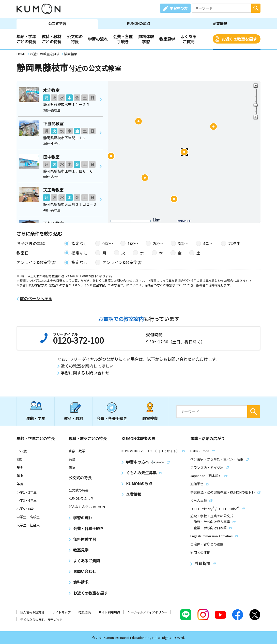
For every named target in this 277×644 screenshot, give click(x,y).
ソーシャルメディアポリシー (148, 612)
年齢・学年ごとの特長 (26, 39)
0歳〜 (108, 243)
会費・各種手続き (123, 39)
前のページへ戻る (36, 298)
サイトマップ (61, 612)
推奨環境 (85, 612)
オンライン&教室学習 (122, 262)
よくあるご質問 (188, 39)
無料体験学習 (146, 39)
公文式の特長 (75, 39)
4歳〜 (208, 243)
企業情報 (220, 23)
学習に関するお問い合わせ (85, 373)
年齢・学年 (36, 418)
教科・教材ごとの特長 (51, 39)
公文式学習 (57, 23)
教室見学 (167, 39)
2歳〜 (158, 243)
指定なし (80, 243)
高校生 (234, 243)
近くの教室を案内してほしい (87, 366)
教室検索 (150, 418)
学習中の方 (179, 8)
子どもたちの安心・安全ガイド (41, 619)
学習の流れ (98, 39)
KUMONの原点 (138, 23)
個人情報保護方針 (32, 612)
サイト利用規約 (109, 612)
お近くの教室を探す (239, 39)
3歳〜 (183, 243)
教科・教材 (74, 418)
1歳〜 (133, 243)
